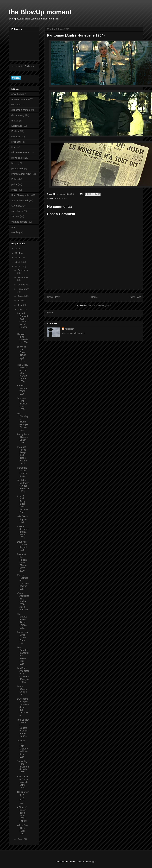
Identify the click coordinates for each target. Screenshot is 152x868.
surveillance (17, 211)
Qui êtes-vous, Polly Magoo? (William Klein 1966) (22, 749)
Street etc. (17, 206)
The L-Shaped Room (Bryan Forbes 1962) (22, 621)
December (23, 270)
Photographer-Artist (21, 174)
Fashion (15, 131)
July (20, 301)
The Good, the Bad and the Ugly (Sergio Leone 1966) (22, 373)
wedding (16, 232)
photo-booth (17, 169)
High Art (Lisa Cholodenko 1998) (23, 338)
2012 (18, 262)
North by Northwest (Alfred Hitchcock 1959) (23, 486)
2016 (18, 249)
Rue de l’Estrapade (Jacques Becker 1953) (23, 582)
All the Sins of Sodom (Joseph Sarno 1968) (23, 782)
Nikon (14, 163)
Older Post (135, 297)
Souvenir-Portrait (20, 201)
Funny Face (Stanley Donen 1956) (23, 438)
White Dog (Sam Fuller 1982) (22, 829)
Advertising (17, 94)
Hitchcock (16, 142)
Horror (57, 198)
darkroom (16, 105)
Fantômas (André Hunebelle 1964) (23, 472)
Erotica (15, 121)
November (23, 277)
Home (95, 297)
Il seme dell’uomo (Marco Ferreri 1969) (23, 532)
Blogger (92, 862)
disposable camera (21, 110)
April (20, 839)
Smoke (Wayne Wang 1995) (22, 390)
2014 (18, 253)
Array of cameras (20, 99)
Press (64, 198)
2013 (18, 258)
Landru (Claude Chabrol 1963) (22, 690)
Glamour (16, 137)
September (23, 289)
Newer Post (54, 297)
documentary (18, 115)
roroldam (70, 329)
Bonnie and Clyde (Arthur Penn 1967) (23, 638)
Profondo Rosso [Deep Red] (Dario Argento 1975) (22, 455)
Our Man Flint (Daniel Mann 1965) (22, 404)
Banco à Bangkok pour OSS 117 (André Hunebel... (23, 322)
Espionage (17, 126)
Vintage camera (19, 222)
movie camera (19, 158)
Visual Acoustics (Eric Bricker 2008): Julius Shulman (23, 601)
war (13, 227)
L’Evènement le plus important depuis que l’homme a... (23, 707)
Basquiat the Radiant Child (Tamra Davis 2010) (22, 563)
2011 (18, 266)
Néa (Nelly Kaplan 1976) (22, 519)
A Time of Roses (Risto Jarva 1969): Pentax (22, 814)
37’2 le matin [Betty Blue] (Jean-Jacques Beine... (22, 504)
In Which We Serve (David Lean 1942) (22, 354)
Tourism (15, 216)
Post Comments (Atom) (100, 305)
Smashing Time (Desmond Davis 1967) (23, 767)
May (20, 309)
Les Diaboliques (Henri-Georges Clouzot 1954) (23, 422)
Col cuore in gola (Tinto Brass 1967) (23, 797)
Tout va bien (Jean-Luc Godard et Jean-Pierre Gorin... (23, 728)
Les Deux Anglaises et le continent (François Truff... (23, 675)
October (22, 285)
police (14, 184)
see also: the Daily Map (23, 66)
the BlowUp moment (40, 12)
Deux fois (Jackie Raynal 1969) (22, 546)
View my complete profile (73, 333)
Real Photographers (22, 195)
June (20, 305)
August (21, 296)
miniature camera (20, 152)
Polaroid (16, 179)
